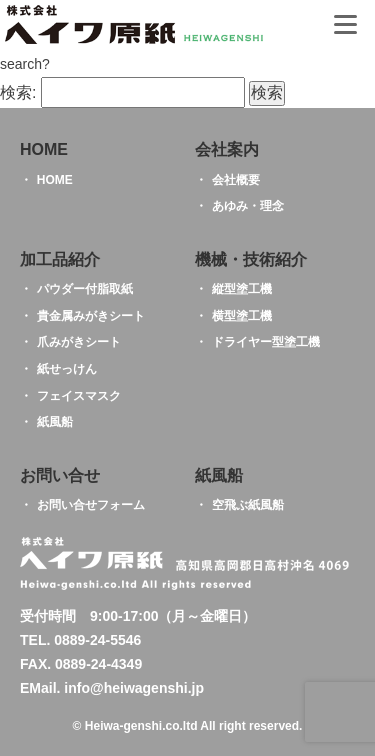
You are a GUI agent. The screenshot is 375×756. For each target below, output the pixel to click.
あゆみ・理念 (248, 206)
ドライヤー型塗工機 (266, 342)
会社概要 (236, 180)
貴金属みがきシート (91, 316)
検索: (18, 92)
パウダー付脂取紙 (85, 289)
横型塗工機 (242, 316)
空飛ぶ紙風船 (248, 505)
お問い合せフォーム (91, 505)
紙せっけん (67, 369)
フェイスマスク (79, 396)
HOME (55, 180)
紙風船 (55, 422)
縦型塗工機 (242, 289)
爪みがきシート (79, 342)
